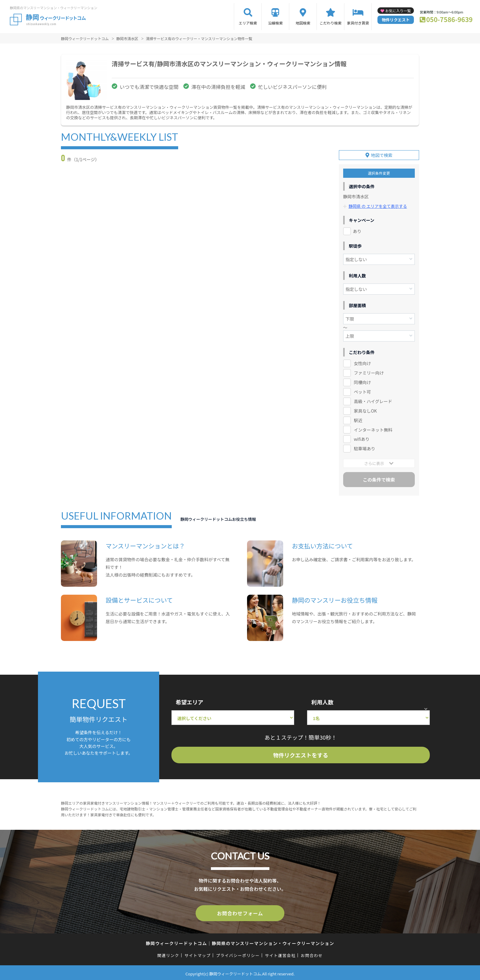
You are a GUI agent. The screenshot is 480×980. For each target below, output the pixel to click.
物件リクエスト (396, 20)
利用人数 (322, 701)
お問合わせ (312, 953)
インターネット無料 (373, 429)
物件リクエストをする (301, 754)
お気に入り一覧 (398, 11)
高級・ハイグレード (373, 400)
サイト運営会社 (280, 953)
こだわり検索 (331, 23)
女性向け (362, 362)
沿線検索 (276, 23)
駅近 (358, 419)
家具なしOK (365, 410)
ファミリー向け (369, 372)
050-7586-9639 (449, 19)
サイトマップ (198, 953)
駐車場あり (365, 448)
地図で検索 (382, 154)
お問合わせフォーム (240, 912)
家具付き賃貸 (358, 23)
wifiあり (362, 438)
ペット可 (362, 391)
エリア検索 (248, 23)
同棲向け (362, 381)
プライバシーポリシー (238, 953)
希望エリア (189, 701)
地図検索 (303, 23)
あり (357, 230)
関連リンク (168, 953)
